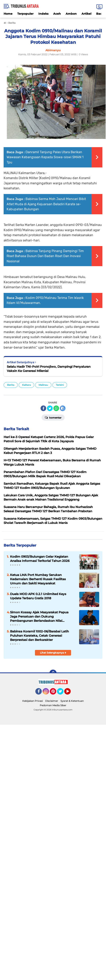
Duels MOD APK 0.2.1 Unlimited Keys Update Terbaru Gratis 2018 (38, 596)
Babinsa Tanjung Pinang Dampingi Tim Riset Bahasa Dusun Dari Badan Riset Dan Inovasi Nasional (45, 256)
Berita (11, 385)
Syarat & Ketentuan (72, 701)
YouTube (70, 693)
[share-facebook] (43, 408)
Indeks (43, 14)
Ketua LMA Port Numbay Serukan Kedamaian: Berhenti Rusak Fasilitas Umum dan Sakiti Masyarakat (38, 579)
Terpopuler (25, 14)
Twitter (62, 693)
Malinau (43, 385)
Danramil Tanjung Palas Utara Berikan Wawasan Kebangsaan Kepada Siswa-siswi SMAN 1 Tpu (45, 157)
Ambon (71, 14)
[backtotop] (53, 673)
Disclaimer (52, 701)
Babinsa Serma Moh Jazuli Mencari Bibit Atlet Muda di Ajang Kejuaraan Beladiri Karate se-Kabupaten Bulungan (46, 204)
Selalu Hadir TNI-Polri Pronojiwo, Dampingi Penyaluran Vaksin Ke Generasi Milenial (49, 369)
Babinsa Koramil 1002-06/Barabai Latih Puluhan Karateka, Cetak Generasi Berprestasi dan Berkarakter (39, 636)
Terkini (60, 385)
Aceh (57, 14)
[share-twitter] (50, 408)
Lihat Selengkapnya (53, 653)
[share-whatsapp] (56, 408)
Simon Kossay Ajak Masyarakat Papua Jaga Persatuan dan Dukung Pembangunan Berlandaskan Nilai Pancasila (39, 617)
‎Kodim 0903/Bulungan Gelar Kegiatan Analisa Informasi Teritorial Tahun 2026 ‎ (40, 559)
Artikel (86, 14)
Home (8, 14)
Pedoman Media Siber (53, 705)
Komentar (53, 417)
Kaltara (26, 385)
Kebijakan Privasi (33, 701)
